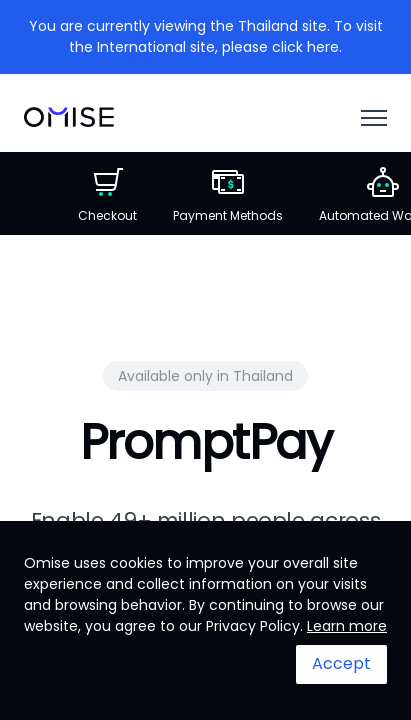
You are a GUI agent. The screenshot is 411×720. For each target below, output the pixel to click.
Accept (341, 663)
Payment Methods (228, 195)
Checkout (107, 195)
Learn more (347, 626)
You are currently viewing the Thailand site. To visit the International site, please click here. (206, 36)
